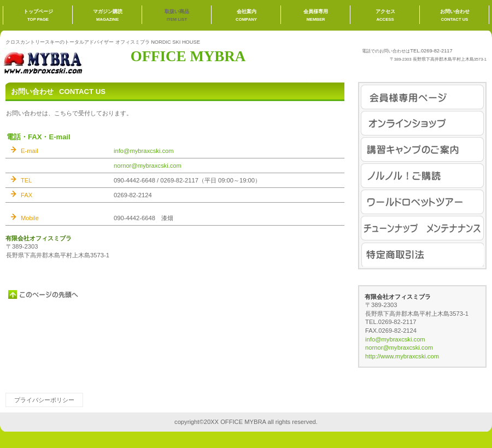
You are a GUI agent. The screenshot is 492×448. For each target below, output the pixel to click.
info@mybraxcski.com (144, 151)
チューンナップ (422, 228)
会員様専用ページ (422, 97)
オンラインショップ (422, 123)
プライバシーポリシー (44, 400)
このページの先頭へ (44, 294)
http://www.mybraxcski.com (402, 356)
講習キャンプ (422, 149)
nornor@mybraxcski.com (148, 166)
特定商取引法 (422, 254)
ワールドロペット (422, 202)
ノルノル (422, 176)
